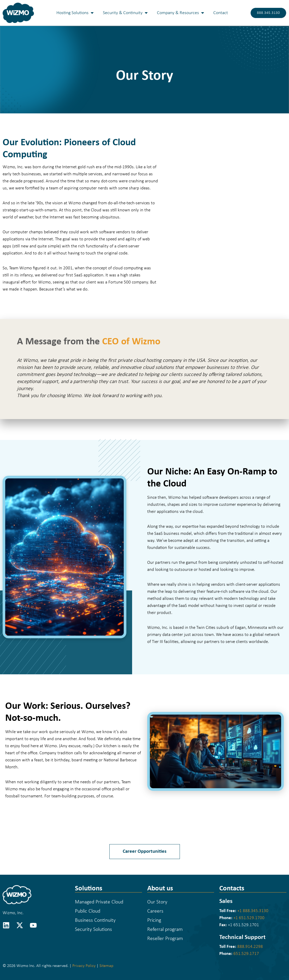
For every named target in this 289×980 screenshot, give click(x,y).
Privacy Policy (84, 966)
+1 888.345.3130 (253, 911)
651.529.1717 (246, 954)
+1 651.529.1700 (249, 918)
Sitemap (106, 966)
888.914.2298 (250, 947)
